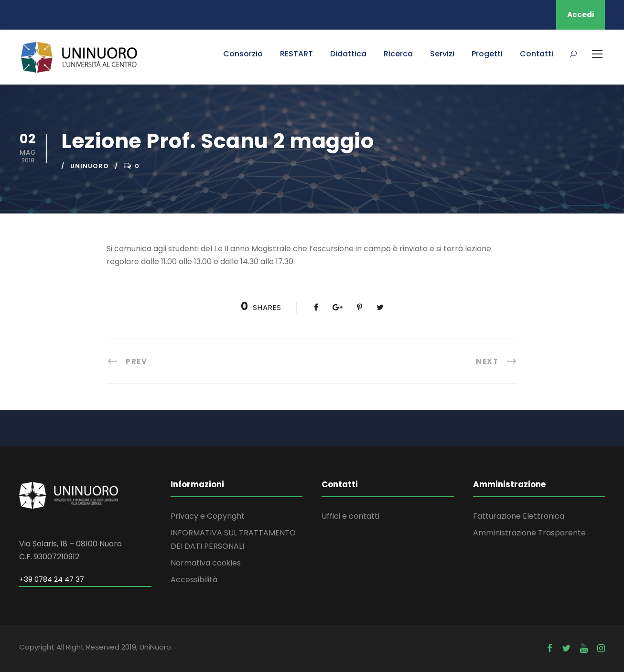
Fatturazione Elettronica (519, 516)
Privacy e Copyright (208, 516)
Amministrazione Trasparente (529, 533)
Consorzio (243, 54)
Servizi (442, 54)
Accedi (581, 15)
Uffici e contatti (350, 516)
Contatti (537, 54)
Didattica (348, 54)
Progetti (487, 54)
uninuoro (90, 166)
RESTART (296, 54)
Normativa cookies (206, 563)
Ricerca (398, 54)
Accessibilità (194, 580)
